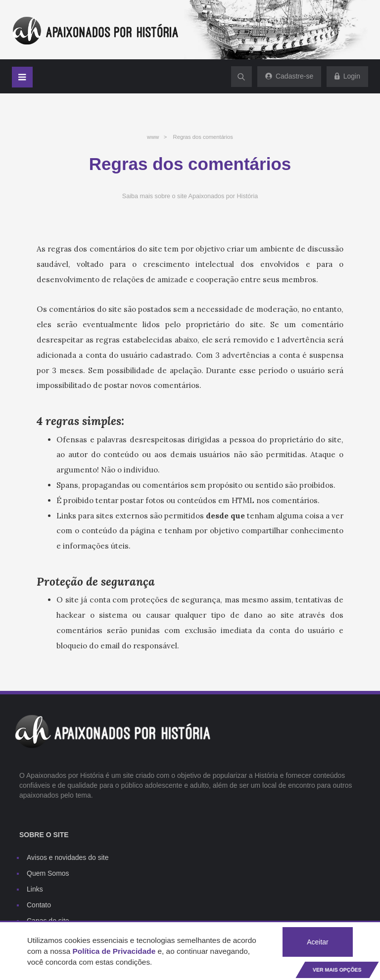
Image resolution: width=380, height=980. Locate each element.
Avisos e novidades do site (68, 857)
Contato (39, 905)
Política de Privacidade (114, 951)
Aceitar (318, 942)
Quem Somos (48, 873)
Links (35, 889)
